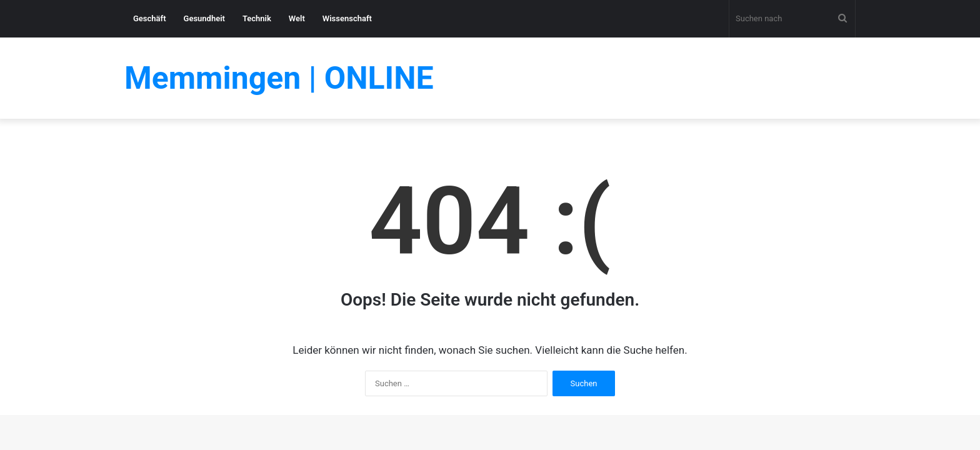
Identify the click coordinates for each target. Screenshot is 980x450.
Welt (297, 18)
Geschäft (150, 18)
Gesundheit (204, 18)
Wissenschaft (347, 18)
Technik (257, 18)
